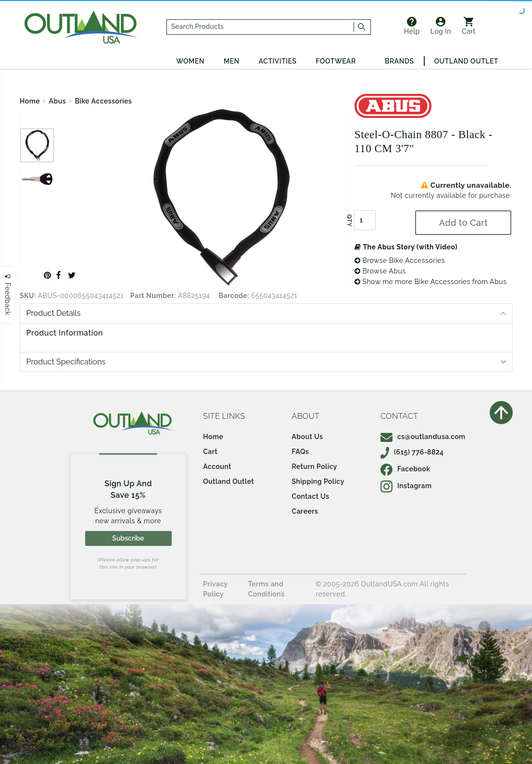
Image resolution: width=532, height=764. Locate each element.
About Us (308, 437)
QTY (349, 220)
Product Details (54, 313)
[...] (260, 27)
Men (232, 61)
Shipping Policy (318, 481)
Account (217, 466)
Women (190, 61)
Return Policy (315, 466)
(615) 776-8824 (412, 452)
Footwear (336, 61)
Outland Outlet (466, 61)
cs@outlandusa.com (423, 437)
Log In (441, 26)
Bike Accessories (104, 101)
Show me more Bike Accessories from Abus (431, 282)
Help (412, 26)
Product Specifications (66, 362)
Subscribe (128, 538)
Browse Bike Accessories (400, 260)
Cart (469, 26)
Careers (305, 511)
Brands (399, 61)
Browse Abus (380, 271)
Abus (58, 101)
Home (30, 101)
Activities (278, 61)
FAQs (301, 452)
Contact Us (311, 496)
